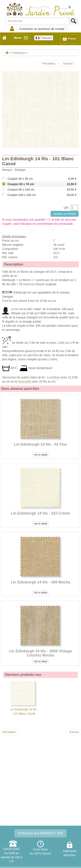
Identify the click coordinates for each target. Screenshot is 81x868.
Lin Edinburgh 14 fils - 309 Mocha (40, 582)
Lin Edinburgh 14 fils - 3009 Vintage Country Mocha (40, 653)
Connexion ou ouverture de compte (42, 29)
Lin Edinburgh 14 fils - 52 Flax (40, 444)
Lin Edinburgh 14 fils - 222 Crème (40, 513)
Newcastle (25, 381)
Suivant (68, 64)
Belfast (56, 377)
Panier (69, 39)
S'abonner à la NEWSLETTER (40, 833)
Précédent (49, 64)
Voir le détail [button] (40, 455)
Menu (22, 39)
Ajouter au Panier (65, 214)
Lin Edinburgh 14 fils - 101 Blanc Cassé (23, 698)
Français (44, 38)
